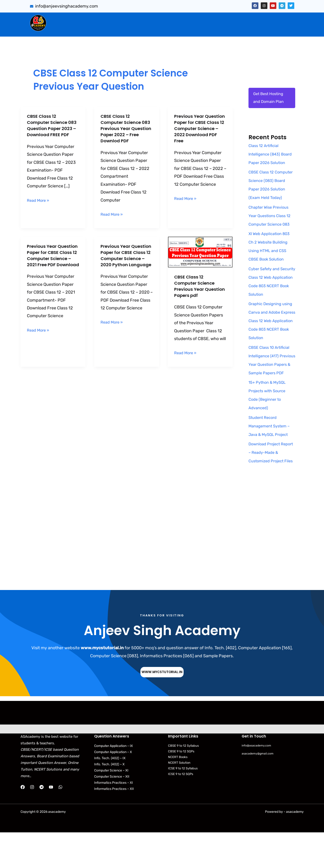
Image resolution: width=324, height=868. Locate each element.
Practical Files (115, 29)
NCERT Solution (179, 798)
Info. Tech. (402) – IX (110, 794)
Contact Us (281, 29)
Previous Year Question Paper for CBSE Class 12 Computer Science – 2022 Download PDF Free (199, 131)
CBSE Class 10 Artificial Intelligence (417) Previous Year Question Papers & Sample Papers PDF (271, 383)
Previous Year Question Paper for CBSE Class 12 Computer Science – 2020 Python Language (126, 261)
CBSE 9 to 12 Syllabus (183, 781)
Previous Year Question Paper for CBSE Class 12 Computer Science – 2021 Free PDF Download (52, 261)
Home (61, 19)
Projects (279, 19)
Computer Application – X (113, 788)
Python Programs (246, 29)
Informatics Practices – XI (114, 818)
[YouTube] (51, 823)
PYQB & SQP (190, 19)
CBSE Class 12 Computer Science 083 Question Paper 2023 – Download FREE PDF (51, 128)
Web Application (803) (74, 29)
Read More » (39, 207)
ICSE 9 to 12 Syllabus (183, 804)
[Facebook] (23, 823)
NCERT (215, 29)
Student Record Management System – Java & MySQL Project (271, 453)
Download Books (152, 29)
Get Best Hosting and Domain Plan (270, 99)
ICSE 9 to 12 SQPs (181, 810)
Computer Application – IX (114, 782)
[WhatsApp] (60, 823)
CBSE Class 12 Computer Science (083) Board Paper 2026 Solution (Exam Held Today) (269, 199)
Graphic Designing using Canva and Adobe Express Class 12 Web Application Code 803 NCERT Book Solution (272, 339)
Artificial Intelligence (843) (236, 19)
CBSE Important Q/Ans (147, 19)
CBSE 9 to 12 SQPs (181, 787)
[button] (96, 19)
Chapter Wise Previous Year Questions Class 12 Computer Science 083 (271, 234)
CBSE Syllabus (189, 29)
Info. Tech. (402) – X (109, 800)
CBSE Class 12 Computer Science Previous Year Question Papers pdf (199, 286)
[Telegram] (42, 823)
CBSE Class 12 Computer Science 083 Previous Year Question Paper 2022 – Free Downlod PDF (126, 128)
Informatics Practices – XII (114, 824)
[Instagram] (32, 823)
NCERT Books (178, 793)
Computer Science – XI (111, 806)
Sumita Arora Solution (95, 19)
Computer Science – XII (112, 812)
